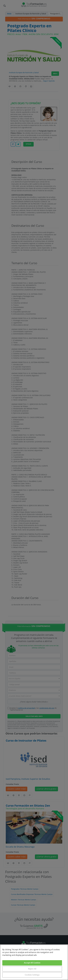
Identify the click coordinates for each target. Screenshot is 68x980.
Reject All (32, 969)
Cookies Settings (32, 975)
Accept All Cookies (32, 963)
